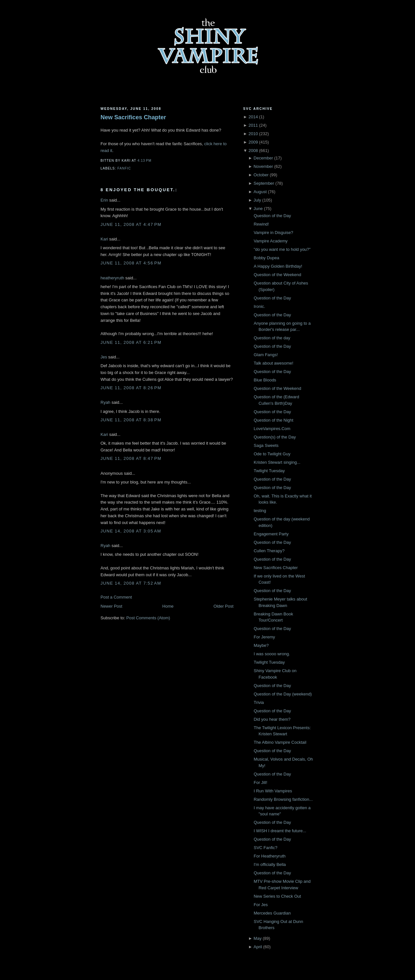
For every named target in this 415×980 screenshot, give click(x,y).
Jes (104, 357)
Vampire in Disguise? (273, 233)
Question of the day (272, 338)
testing (260, 511)
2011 (253, 125)
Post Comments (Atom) (148, 618)
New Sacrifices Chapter (133, 117)
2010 (253, 134)
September (264, 183)
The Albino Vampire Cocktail (280, 742)
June (258, 209)
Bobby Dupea (266, 258)
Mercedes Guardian (272, 913)
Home (168, 606)
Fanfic (124, 168)
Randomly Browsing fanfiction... (283, 799)
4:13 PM (144, 161)
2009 (253, 142)
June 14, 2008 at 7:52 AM (131, 583)
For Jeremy (264, 637)
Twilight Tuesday (269, 471)
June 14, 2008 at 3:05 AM (131, 531)
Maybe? (261, 645)
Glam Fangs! (266, 355)
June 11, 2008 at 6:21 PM (131, 342)
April (258, 947)
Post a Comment (116, 597)
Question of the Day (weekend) (283, 694)
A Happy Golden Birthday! (278, 266)
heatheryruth (112, 278)
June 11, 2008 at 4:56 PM (131, 263)
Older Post (224, 606)
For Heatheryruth (269, 856)
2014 (253, 117)
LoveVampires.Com (272, 429)
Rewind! (261, 224)
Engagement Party (271, 534)
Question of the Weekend (277, 275)
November (263, 166)
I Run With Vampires (273, 791)
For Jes (261, 905)
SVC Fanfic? (265, 848)
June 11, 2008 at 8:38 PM (131, 420)
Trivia (259, 702)
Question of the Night (273, 420)
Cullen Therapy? (269, 551)
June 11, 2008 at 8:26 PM (131, 388)
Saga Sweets (266, 445)
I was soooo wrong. (272, 654)
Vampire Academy (271, 241)
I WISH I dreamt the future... (280, 831)
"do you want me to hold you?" (282, 249)
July (257, 200)
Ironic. (259, 306)
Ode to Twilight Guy (272, 454)
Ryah (105, 402)
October (261, 175)
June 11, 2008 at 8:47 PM (131, 458)
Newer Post (111, 606)
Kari (104, 239)
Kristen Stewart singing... (277, 462)
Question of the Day (272, 216)
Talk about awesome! (273, 363)
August (260, 192)
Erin (104, 200)
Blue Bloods (265, 380)
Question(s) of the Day (275, 437)
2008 (253, 151)
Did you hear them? (272, 719)
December (263, 158)
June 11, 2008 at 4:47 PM (131, 224)
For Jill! (260, 782)
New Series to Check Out (277, 896)
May (258, 938)
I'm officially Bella (270, 864)
